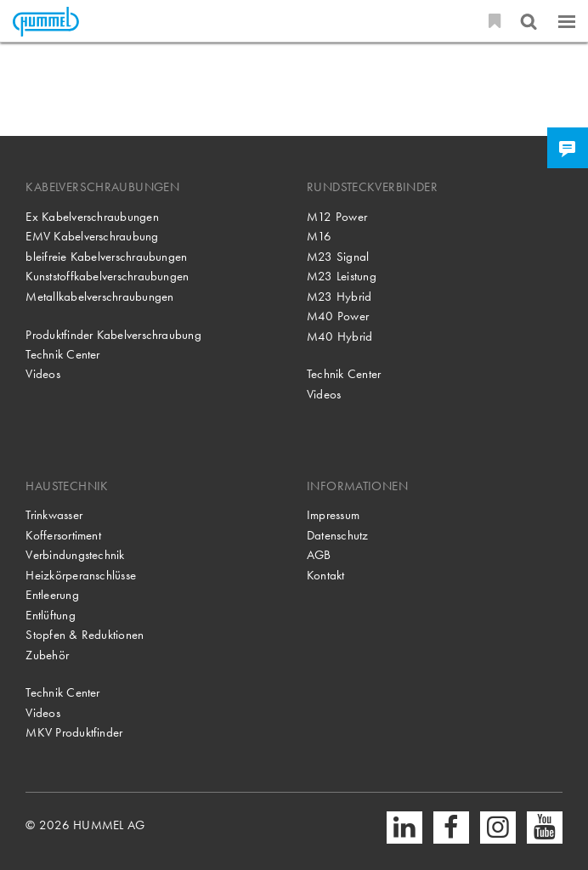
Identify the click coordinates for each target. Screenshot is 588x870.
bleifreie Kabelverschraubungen (106, 257)
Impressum (333, 515)
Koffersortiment (63, 535)
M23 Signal (338, 257)
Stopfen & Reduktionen (85, 635)
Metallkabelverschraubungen (99, 297)
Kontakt (326, 575)
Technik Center (62, 354)
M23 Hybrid (339, 297)
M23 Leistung (342, 276)
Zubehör (47, 655)
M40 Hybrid (339, 336)
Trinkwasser (54, 515)
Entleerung (52, 595)
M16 (319, 236)
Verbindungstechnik (75, 555)
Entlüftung (50, 615)
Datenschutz (338, 535)
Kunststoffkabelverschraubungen (107, 276)
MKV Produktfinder (74, 732)
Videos (42, 374)
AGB (319, 555)
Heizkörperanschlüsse (81, 575)
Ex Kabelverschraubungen (92, 217)
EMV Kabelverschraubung (92, 236)
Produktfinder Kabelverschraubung (113, 335)
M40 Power (338, 316)
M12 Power (337, 217)
